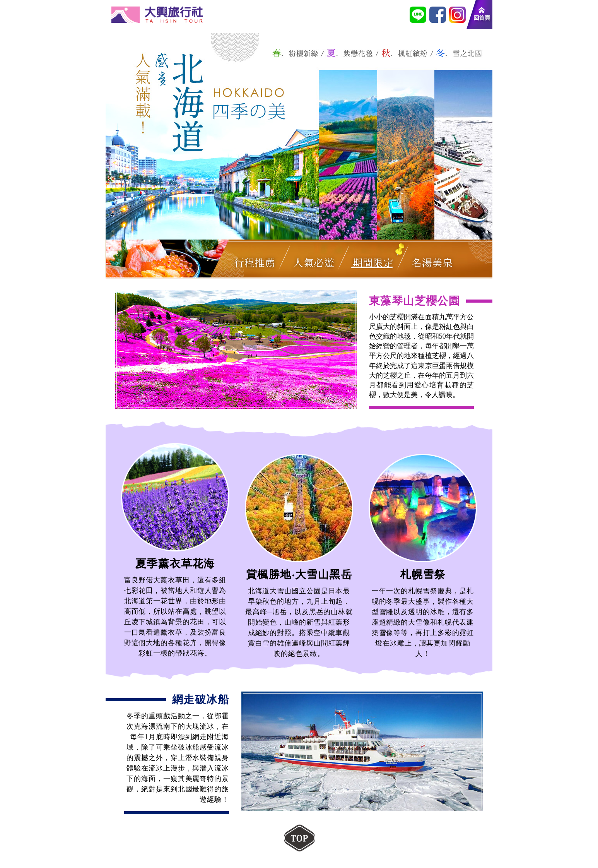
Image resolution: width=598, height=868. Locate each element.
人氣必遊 (314, 262)
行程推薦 (255, 262)
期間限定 (373, 262)
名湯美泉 (432, 262)
